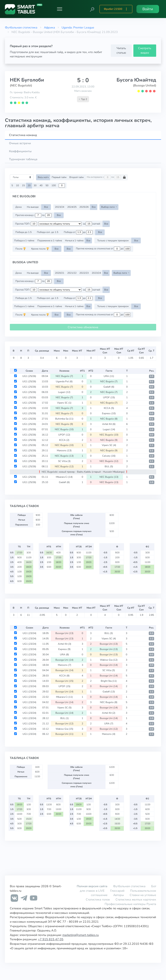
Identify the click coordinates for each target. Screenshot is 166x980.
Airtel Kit (109, 424)
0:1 (152, 382)
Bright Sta (109, 681)
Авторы (119, 895)
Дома (18, 207)
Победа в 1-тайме (24, 240)
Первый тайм (59, 177)
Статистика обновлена (83, 327)
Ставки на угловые (143, 895)
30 (35, 185)
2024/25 (72, 207)
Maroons (64, 450)
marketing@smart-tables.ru (81, 935)
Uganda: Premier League (78, 27)
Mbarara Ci (64, 477)
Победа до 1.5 (23, 232)
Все (46, 207)
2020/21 (60, 273)
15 (23, 185)
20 (29, 185)
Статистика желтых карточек (136, 899)
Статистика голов (98, 899)
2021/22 (72, 273)
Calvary (109, 456)
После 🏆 (21, 249)
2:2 (152, 681)
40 (41, 185)
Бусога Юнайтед (136, 80)
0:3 (152, 633)
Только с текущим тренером (113, 240)
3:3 (152, 424)
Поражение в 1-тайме (50, 240)
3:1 (152, 408)
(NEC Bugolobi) (21, 85)
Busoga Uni (64, 633)
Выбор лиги (108, 207)
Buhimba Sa (64, 419)
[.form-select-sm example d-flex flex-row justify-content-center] (60, 224)
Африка (49, 27)
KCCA (109, 408)
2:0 (152, 686)
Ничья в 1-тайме (74, 240)
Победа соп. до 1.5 (48, 232)
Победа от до (78, 232)
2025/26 (84, 207)
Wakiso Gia (109, 660)
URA (109, 376)
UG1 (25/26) (29, 376)
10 (17, 185)
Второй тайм (77, 177)
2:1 (152, 440)
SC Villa (64, 461)
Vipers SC (64, 403)
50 (47, 185)
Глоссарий (117, 891)
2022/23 (84, 273)
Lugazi (64, 392)
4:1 (152, 676)
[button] (92, 9)
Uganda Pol (64, 381)
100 (54, 185)
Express (109, 413)
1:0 (152, 376)
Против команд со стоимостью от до (103, 249)
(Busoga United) (145, 85)
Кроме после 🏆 (40, 249)
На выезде (33, 207)
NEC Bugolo (64, 376)
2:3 (152, 702)
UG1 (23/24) (29, 633)
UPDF (109, 397)
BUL (109, 466)
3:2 (152, 644)
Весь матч (43, 177)
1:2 (152, 639)
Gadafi (109, 387)
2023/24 (60, 207)
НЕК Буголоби (27, 80)
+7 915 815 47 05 (51, 939)
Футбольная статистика (21, 27)
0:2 (152, 392)
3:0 (152, 665)
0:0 (152, 387)
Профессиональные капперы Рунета (130, 904)
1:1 (152, 403)
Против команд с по (33, 215)
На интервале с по (106, 177)
